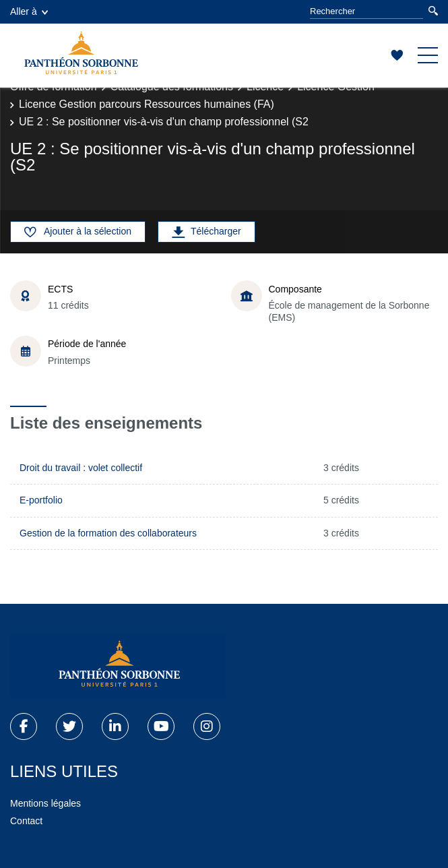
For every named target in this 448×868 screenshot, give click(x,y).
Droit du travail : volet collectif (81, 468)
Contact (26, 821)
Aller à (29, 11)
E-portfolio (41, 500)
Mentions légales (45, 803)
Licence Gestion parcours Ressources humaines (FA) (147, 104)
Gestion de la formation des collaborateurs (108, 533)
